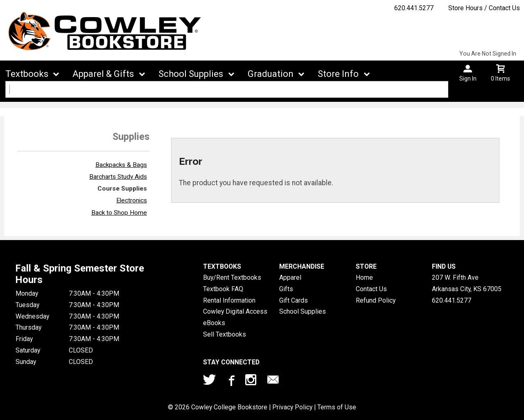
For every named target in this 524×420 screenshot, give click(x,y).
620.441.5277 (414, 8)
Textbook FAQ (223, 289)
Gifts (286, 289)
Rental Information (229, 300)
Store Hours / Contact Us (484, 8)
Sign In (468, 79)
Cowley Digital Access (235, 311)
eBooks (214, 323)
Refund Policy (376, 300)
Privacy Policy (292, 407)
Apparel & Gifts (103, 74)
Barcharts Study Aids (118, 177)
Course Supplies (122, 189)
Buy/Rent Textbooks (232, 277)
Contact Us (371, 289)
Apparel (290, 277)
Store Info (338, 74)
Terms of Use (337, 407)
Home (364, 277)
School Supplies (191, 74)
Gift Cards (294, 300)
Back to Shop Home (119, 213)
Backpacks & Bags (121, 165)
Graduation (271, 74)
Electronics (132, 200)
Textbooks (27, 74)
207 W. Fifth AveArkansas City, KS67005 (467, 283)
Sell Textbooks (225, 334)
